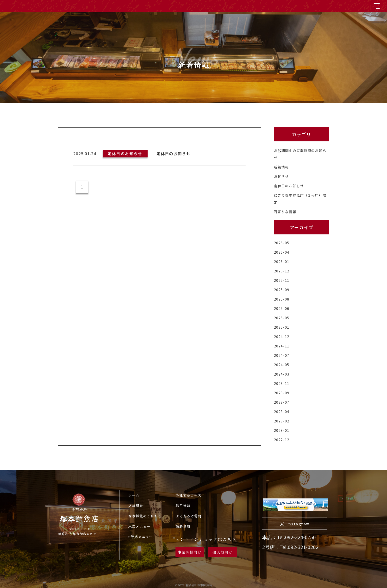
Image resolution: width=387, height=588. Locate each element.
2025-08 (282, 299)
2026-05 (282, 243)
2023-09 (282, 393)
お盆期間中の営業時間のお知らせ (300, 154)
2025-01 (282, 327)
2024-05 (282, 365)
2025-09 (282, 290)
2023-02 (282, 421)
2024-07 (282, 355)
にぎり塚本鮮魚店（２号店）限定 (300, 199)
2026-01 (282, 262)
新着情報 (281, 167)
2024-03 (282, 374)
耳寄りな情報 (285, 212)
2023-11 (282, 383)
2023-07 (282, 402)
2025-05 (282, 318)
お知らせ (281, 176)
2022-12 (282, 440)
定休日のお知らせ (289, 186)
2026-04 (282, 252)
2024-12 (282, 337)
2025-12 (282, 271)
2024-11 (282, 346)
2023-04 (282, 412)
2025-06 (282, 308)
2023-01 (282, 430)
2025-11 (282, 280)
